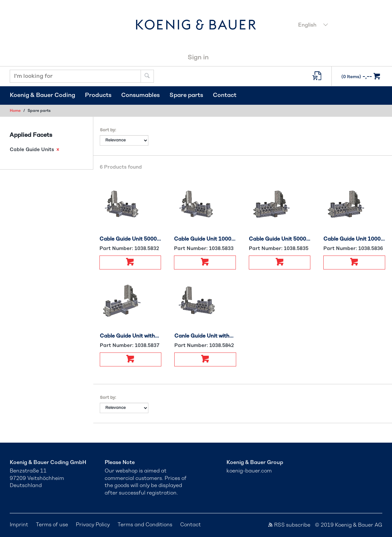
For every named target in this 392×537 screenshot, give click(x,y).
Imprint (19, 525)
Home (15, 111)
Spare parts (186, 95)
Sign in (198, 57)
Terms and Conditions (145, 525)
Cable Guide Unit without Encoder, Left (131, 336)
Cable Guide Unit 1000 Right (205, 239)
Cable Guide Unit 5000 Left (280, 239)
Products (98, 95)
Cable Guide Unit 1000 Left (354, 239)
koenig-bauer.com (249, 471)
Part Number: (129, 249)
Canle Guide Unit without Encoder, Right (205, 336)
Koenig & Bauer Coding (42, 95)
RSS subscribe (289, 525)
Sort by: (108, 130)
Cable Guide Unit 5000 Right (130, 239)
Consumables (140, 95)
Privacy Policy (93, 525)
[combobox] (338, 26)
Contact (225, 95)
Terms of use (52, 525)
